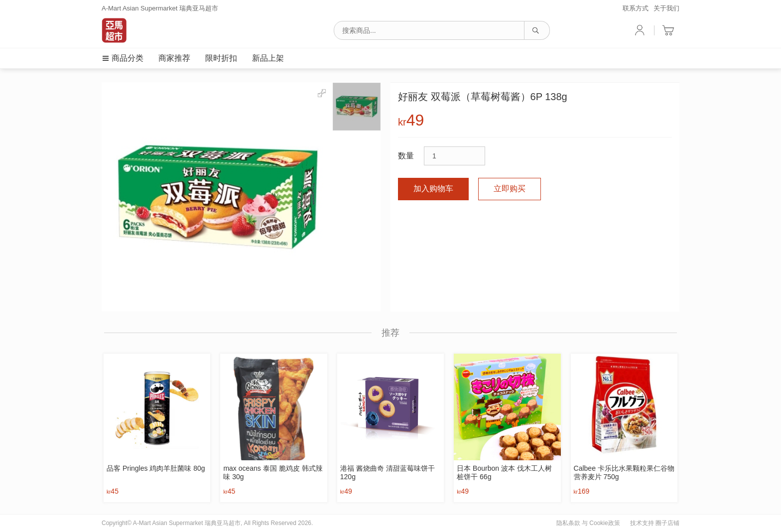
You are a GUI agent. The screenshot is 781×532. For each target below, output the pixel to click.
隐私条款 (568, 523)
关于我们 (666, 8)
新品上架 (268, 58)
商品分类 (123, 58)
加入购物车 (433, 189)
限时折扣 (221, 58)
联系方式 (636, 8)
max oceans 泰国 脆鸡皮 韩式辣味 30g (273, 472)
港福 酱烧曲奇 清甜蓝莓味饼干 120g (388, 472)
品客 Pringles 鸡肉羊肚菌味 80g (156, 468)
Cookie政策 (604, 523)
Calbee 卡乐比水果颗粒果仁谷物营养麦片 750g (624, 472)
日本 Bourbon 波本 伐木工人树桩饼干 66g (504, 472)
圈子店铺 (667, 523)
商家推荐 (174, 58)
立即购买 (510, 189)
